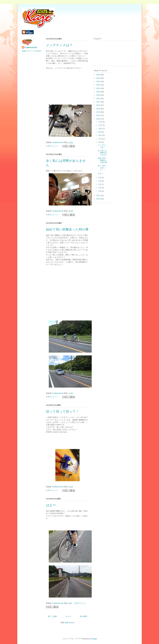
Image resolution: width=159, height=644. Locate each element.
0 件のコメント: (52, 146)
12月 (100, 122)
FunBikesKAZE (31, 47)
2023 (98, 81)
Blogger (94, 639)
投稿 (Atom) (70, 623)
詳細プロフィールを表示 (31, 51)
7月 (100, 139)
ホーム (68, 616)
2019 (98, 95)
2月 (100, 188)
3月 (100, 184)
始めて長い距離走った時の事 (67, 229)
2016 (98, 105)
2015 (98, 109)
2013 (98, 115)
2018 (98, 98)
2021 (98, 88)
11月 (100, 125)
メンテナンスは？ (59, 45)
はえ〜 (51, 505)
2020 (98, 92)
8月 (100, 135)
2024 (98, 78)
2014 (98, 112)
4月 (100, 181)
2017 (98, 102)
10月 (100, 129)
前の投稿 (83, 616)
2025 (98, 75)
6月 (100, 142)
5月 (100, 178)
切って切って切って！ (62, 412)
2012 (98, 119)
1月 (100, 191)
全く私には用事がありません (102, 153)
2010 (98, 199)
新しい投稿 (52, 616)
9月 (100, 132)
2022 (98, 85)
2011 (98, 195)
